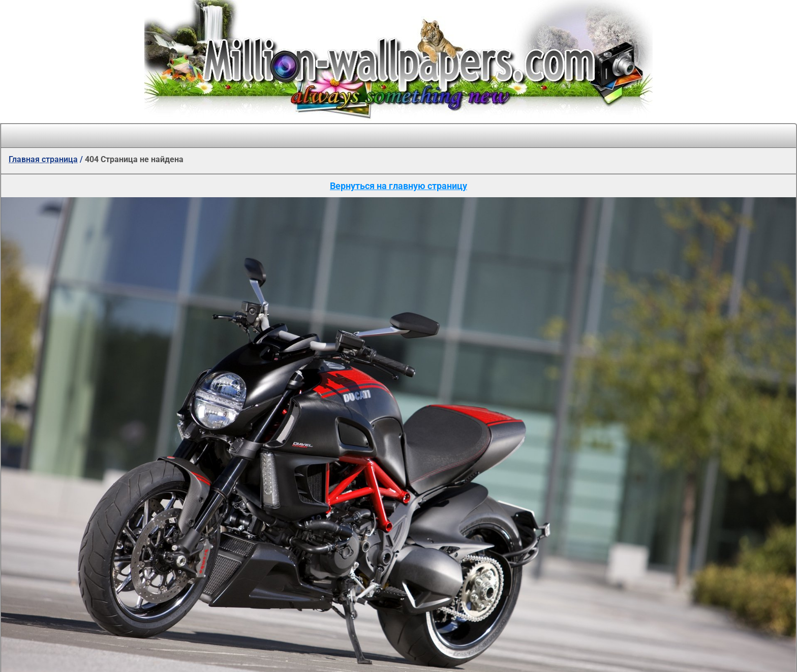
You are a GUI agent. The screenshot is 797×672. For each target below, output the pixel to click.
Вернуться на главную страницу (398, 186)
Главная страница (43, 159)
